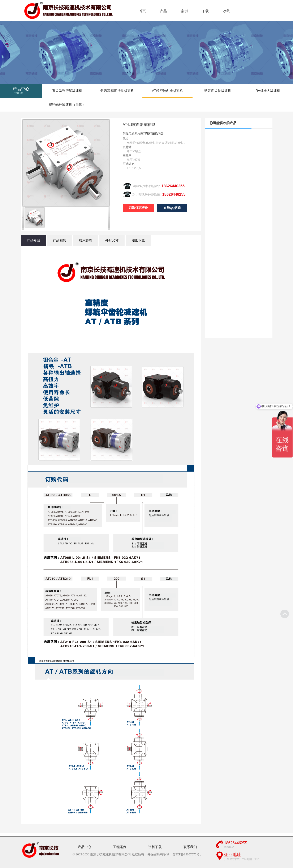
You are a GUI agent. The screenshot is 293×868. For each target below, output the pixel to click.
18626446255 (173, 186)
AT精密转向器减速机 (167, 91)
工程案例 (120, 847)
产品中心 (85, 847)
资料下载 (155, 847)
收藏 (226, 11)
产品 (163, 11)
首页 (142, 11)
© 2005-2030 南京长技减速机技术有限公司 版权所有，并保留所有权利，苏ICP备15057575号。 (138, 854)
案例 (184, 11)
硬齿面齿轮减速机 (218, 91)
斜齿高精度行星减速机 (117, 91)
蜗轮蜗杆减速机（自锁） (67, 105)
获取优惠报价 (138, 208)
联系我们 (190, 847)
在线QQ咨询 (172, 208)
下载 (205, 11)
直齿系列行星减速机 (67, 91)
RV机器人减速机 (268, 91)
